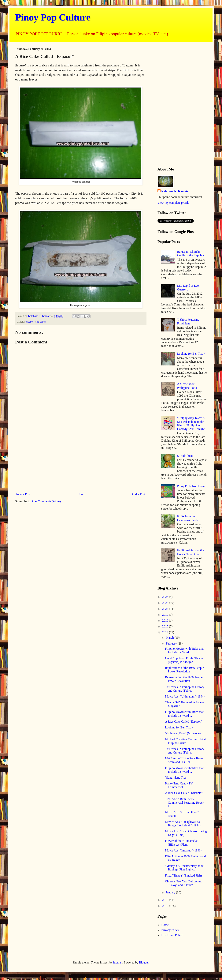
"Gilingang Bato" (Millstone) (183, 733)
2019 (166, 615)
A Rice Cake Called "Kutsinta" (184, 793)
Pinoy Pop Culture (53, 17)
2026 (166, 597)
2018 (166, 621)
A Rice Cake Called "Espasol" (183, 722)
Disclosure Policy (172, 935)
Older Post (139, 494)
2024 (166, 609)
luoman (118, 962)
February (172, 643)
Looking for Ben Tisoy (191, 354)
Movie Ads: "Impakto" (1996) (183, 850)
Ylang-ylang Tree (176, 778)
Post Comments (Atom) (46, 501)
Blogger (144, 962)
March (170, 638)
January (171, 892)
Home (81, 494)
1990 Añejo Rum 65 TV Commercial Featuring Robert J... (185, 803)
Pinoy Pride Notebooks (191, 486)
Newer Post (23, 494)
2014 (166, 632)
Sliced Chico (185, 456)
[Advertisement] (81, 459)
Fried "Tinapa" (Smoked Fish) (183, 875)
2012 (166, 906)
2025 (166, 603)
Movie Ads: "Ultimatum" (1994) (185, 696)
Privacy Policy (170, 930)
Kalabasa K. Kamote (175, 191)
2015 (166, 626)
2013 (166, 900)
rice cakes (40, 322)
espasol (29, 322)
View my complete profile (173, 203)
